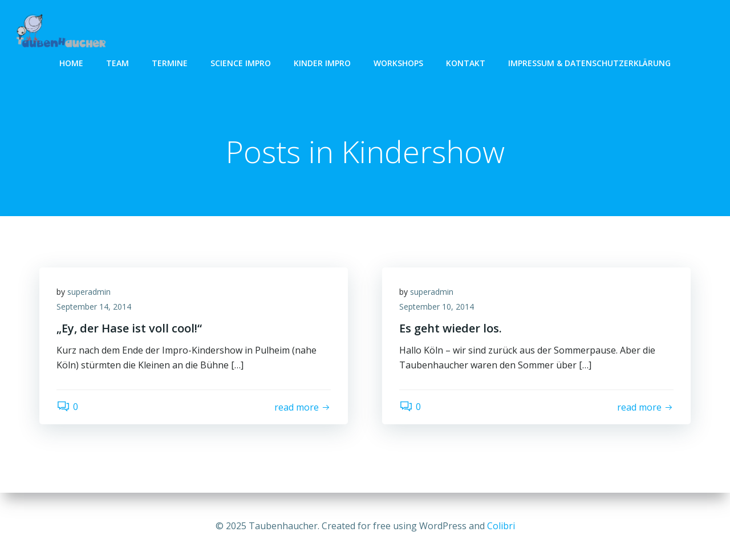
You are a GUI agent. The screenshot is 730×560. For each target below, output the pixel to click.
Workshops (398, 63)
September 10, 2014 (437, 307)
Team (117, 63)
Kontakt (466, 63)
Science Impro (241, 63)
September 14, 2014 (94, 307)
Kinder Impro (322, 63)
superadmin (89, 292)
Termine (170, 63)
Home (71, 63)
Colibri (501, 526)
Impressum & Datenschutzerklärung (589, 63)
